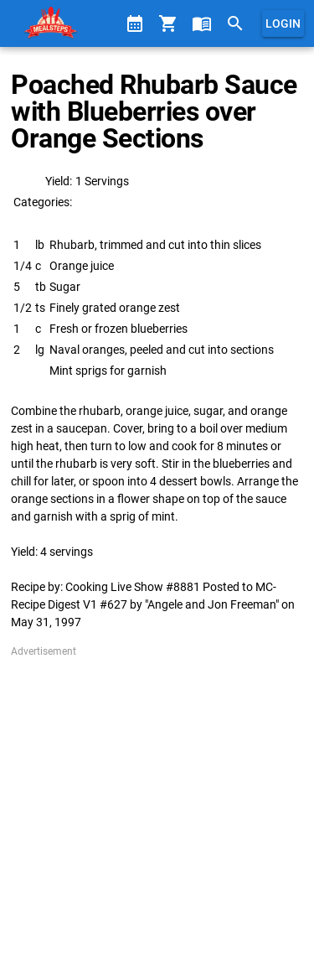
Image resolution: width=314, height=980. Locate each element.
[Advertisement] (157, 816)
